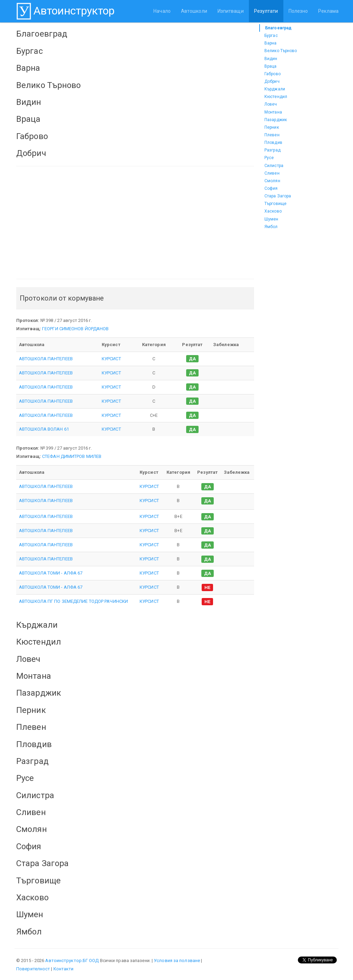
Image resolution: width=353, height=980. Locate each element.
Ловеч (271, 104)
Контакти (64, 969)
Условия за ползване (177, 961)
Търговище (275, 204)
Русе (269, 158)
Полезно (298, 11)
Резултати (266, 11)
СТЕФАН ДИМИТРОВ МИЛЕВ (72, 456)
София (271, 188)
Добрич (272, 81)
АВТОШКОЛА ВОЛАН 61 (44, 429)
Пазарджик (276, 120)
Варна (271, 43)
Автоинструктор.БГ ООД (72, 961)
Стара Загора (278, 196)
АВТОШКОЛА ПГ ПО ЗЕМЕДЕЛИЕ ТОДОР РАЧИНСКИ (73, 601)
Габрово (273, 74)
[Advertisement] (135, 223)
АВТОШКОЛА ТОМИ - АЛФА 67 (51, 573)
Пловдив (273, 143)
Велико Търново (281, 51)
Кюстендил (276, 97)
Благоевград (278, 28)
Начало (162, 11)
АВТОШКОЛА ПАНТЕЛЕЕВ (46, 359)
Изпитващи (231, 11)
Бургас (271, 36)
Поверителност (33, 969)
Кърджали (275, 89)
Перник (272, 127)
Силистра (274, 166)
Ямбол (271, 227)
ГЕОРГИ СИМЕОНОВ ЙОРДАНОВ (75, 329)
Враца (271, 66)
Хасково (273, 211)
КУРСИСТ (111, 359)
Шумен (271, 219)
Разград (273, 150)
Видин (271, 59)
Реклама (328, 11)
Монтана (273, 112)
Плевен (272, 135)
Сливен (272, 173)
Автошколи (194, 11)
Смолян (272, 181)
